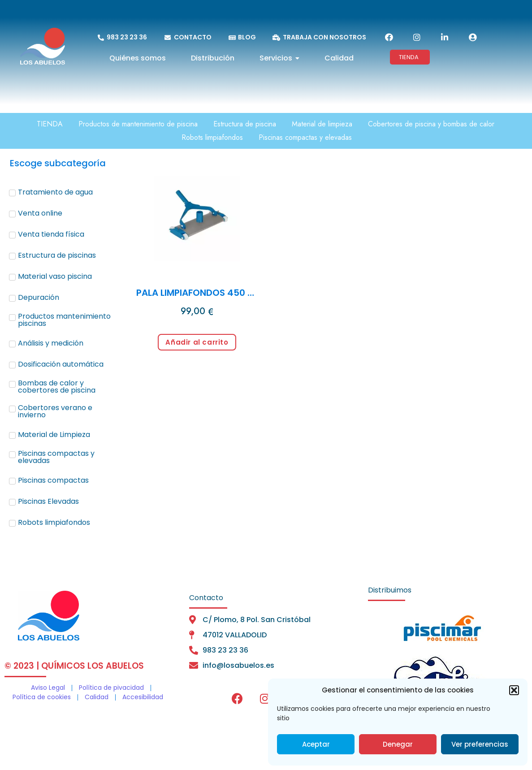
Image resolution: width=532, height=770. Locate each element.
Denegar (398, 744)
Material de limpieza (322, 124)
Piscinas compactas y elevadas (305, 137)
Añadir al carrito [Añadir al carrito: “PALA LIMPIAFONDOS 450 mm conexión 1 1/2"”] (197, 342)
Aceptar (316, 744)
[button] (514, 690)
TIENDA (50, 124)
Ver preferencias (480, 744)
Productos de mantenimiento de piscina (138, 124)
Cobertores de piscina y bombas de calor (431, 124)
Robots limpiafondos (212, 137)
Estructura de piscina (245, 124)
